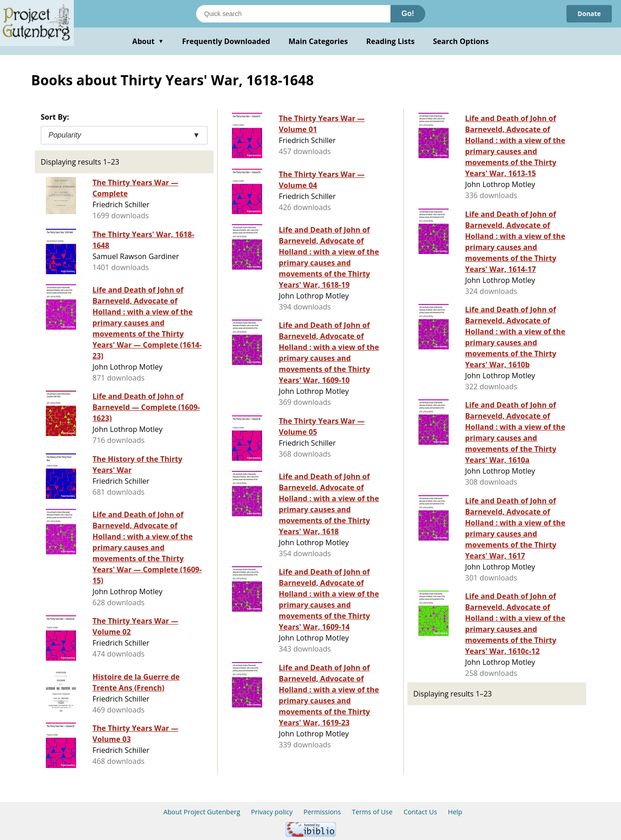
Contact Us (420, 812)
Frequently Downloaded (226, 41)
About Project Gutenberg (202, 812)
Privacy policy (272, 812)
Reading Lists (390, 41)
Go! (408, 14)
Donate (589, 14)
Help (455, 812)
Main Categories (318, 41)
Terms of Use (372, 812)
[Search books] (293, 14)
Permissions (322, 812)
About (148, 41)
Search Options (461, 41)
